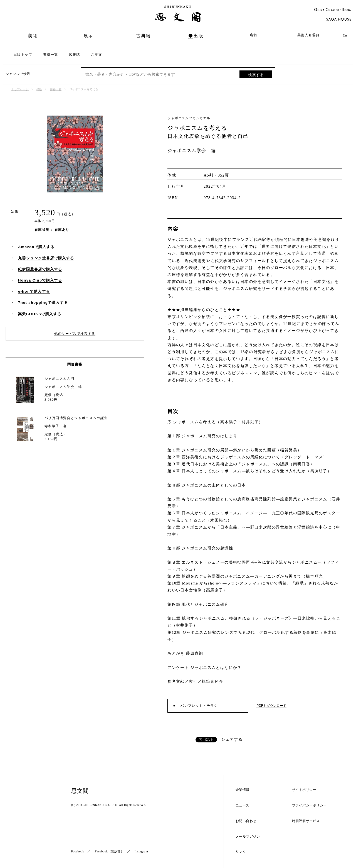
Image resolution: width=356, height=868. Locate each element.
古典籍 (143, 36)
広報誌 (75, 55)
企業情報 (243, 790)
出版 (198, 36)
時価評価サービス (306, 821)
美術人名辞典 (308, 35)
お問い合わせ (246, 821)
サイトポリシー (304, 790)
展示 (88, 36)
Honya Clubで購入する (40, 280)
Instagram (141, 851)
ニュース (243, 805)
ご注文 (97, 55)
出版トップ (23, 55)
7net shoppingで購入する (43, 303)
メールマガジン (248, 837)
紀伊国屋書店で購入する (40, 269)
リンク (241, 852)
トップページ (20, 89)
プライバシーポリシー (309, 805)
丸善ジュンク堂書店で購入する (46, 258)
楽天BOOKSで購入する (40, 314)
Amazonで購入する (36, 247)
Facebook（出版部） (109, 851)
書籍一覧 (51, 55)
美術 (33, 36)
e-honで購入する (34, 291)
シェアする (232, 739)
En (345, 35)
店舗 (254, 35)
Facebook (78, 851)
